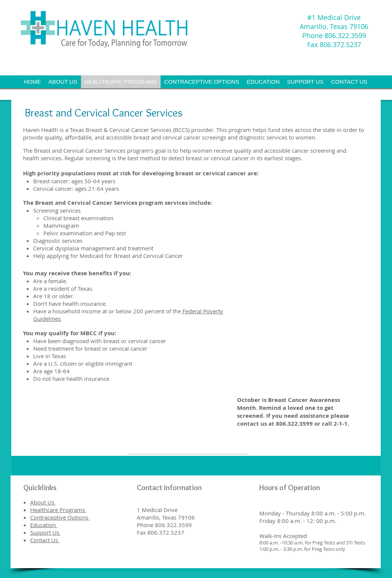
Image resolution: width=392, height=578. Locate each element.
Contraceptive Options (60, 517)
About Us (43, 502)
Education (44, 525)
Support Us (45, 532)
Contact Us (45, 540)
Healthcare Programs (58, 510)
